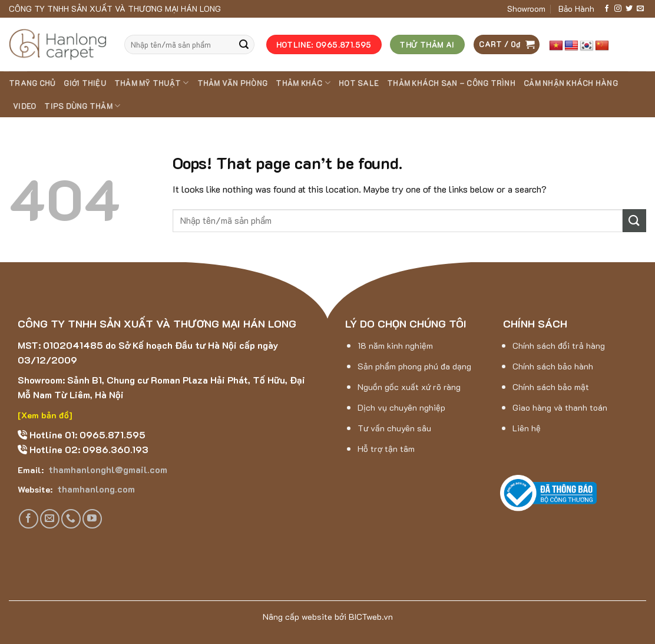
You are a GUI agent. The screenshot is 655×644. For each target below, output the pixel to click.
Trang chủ (32, 83)
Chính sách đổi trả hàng (559, 346)
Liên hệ (527, 428)
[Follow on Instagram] (618, 9)
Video (24, 106)
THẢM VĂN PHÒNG (233, 83)
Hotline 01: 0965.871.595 (86, 435)
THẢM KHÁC (303, 83)
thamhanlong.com (95, 489)
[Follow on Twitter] (629, 9)
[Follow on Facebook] (607, 9)
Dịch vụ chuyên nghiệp (401, 407)
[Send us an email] (640, 9)
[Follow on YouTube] (92, 519)
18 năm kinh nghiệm (395, 346)
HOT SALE (359, 83)
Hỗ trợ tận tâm (386, 449)
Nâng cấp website (297, 617)
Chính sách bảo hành (553, 366)
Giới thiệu (85, 83)
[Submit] (244, 45)
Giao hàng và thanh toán (560, 407)
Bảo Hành (576, 9)
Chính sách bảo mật (551, 387)
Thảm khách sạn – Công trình (451, 83)
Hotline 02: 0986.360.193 (88, 449)
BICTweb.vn (371, 617)
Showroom (526, 9)
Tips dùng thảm (82, 106)
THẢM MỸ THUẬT (152, 83)
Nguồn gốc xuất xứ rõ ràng (409, 387)
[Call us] (71, 519)
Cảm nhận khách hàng (571, 83)
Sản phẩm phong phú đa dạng (414, 366)
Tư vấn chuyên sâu (394, 428)
